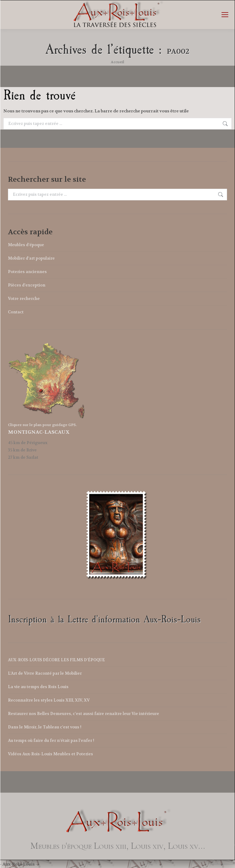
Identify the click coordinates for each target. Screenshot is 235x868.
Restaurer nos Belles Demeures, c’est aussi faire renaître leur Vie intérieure (84, 714)
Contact (16, 312)
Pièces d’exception (27, 285)
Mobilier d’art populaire (31, 258)
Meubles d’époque (26, 245)
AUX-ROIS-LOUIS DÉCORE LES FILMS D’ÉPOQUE (56, 660)
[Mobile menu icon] (225, 15)
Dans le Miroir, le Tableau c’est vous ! (45, 727)
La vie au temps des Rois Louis (38, 687)
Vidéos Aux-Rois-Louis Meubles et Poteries (50, 754)
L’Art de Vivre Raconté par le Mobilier (45, 673)
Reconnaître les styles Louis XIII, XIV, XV (49, 700)
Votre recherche (24, 299)
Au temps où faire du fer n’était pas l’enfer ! (51, 740)
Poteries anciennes (27, 272)
